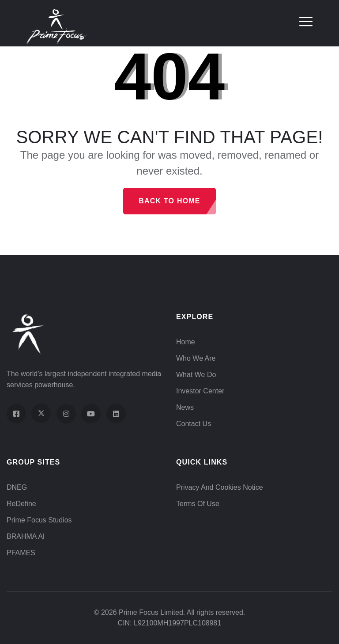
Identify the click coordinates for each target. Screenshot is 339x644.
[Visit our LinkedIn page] (116, 414)
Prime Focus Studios (39, 520)
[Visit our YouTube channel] (91, 414)
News (185, 407)
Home (186, 342)
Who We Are (196, 358)
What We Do (196, 375)
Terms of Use (198, 504)
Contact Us (194, 424)
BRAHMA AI (26, 536)
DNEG (17, 487)
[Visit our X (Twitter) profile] (41, 413)
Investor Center (200, 391)
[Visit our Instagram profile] (66, 414)
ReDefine (21, 504)
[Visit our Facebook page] (16, 414)
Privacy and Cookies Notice (220, 487)
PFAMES (21, 553)
